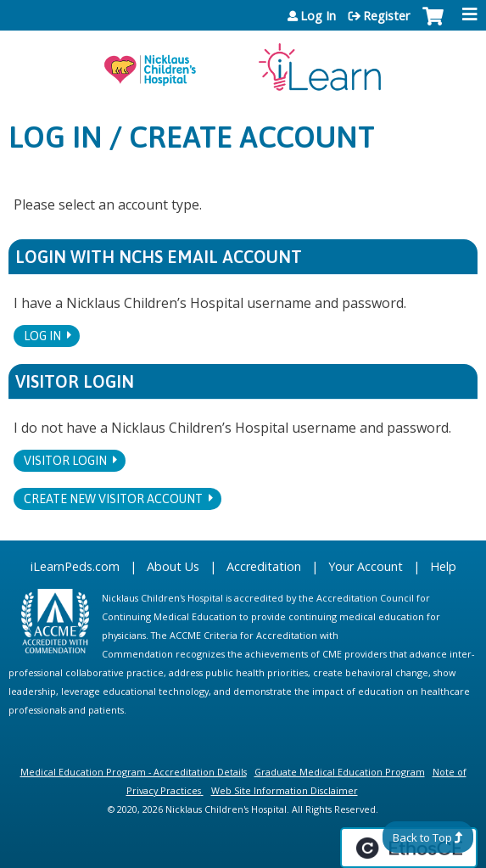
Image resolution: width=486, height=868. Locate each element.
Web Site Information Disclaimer (285, 790)
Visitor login (65, 461)
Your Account (366, 566)
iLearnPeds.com (75, 566)
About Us (173, 566)
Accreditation (264, 566)
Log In (318, 16)
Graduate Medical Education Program (340, 772)
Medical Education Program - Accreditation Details (134, 772)
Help (443, 566)
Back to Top (422, 837)
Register (386, 16)
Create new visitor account (113, 499)
